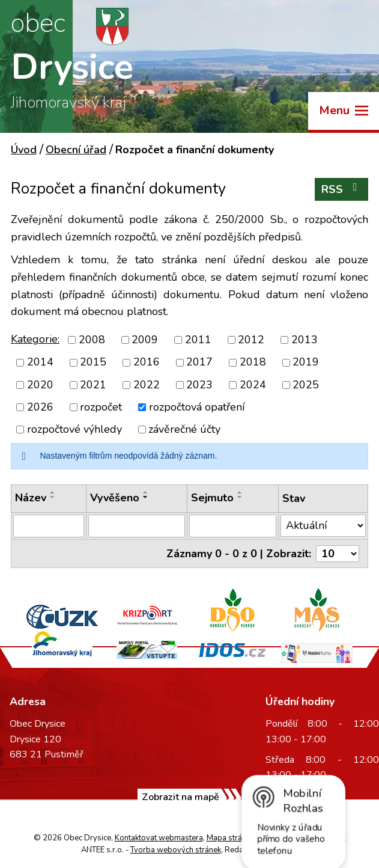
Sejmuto (212, 498)
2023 (199, 385)
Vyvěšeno (115, 498)
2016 (147, 362)
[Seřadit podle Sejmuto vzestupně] (240, 492)
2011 (198, 340)
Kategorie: (35, 339)
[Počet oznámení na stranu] (338, 554)
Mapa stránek (230, 838)
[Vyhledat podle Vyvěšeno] (137, 526)
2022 (147, 385)
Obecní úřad (76, 150)
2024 (253, 385)
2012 (251, 340)
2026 (40, 407)
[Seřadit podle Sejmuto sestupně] (240, 497)
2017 (199, 362)
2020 (40, 385)
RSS (342, 189)
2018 (253, 362)
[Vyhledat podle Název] (49, 526)
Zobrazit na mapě (180, 797)
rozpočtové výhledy (74, 429)
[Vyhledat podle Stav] (323, 526)
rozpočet (101, 407)
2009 (145, 340)
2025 (306, 385)
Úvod (24, 150)
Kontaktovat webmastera (159, 838)
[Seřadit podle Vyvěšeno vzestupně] (146, 492)
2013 (305, 340)
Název (31, 498)
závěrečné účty (184, 429)
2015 (93, 362)
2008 (92, 340)
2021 (93, 385)
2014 (40, 362)
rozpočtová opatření (197, 407)
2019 (306, 362)
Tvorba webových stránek (176, 850)
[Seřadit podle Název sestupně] (53, 497)
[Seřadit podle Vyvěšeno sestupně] (146, 497)
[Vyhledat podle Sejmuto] (233, 526)
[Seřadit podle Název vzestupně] (53, 492)
